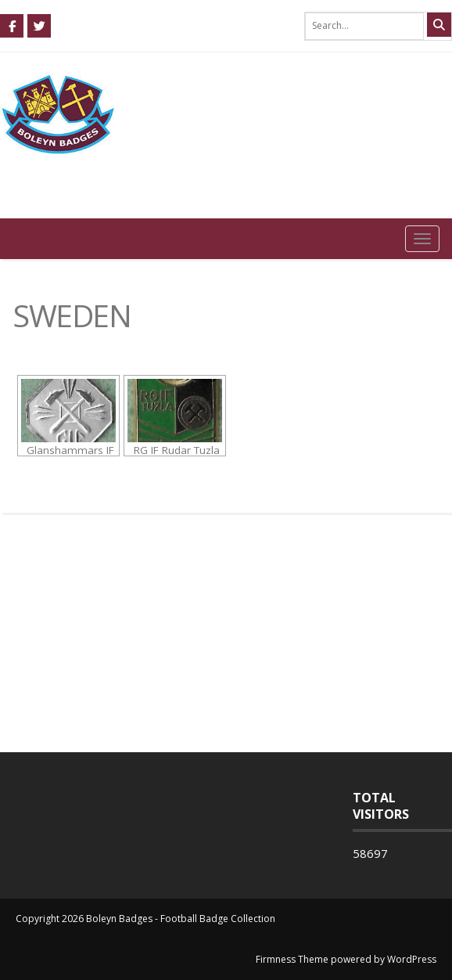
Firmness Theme (292, 959)
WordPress (412, 959)
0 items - (401, 186)
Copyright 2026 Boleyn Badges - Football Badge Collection (145, 919)
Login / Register (398, 204)
